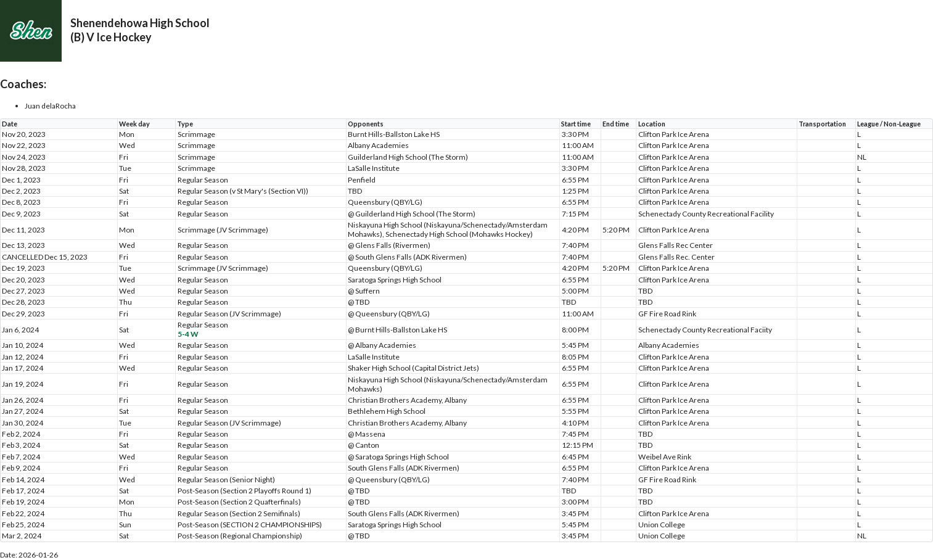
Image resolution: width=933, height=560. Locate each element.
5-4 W (188, 334)
